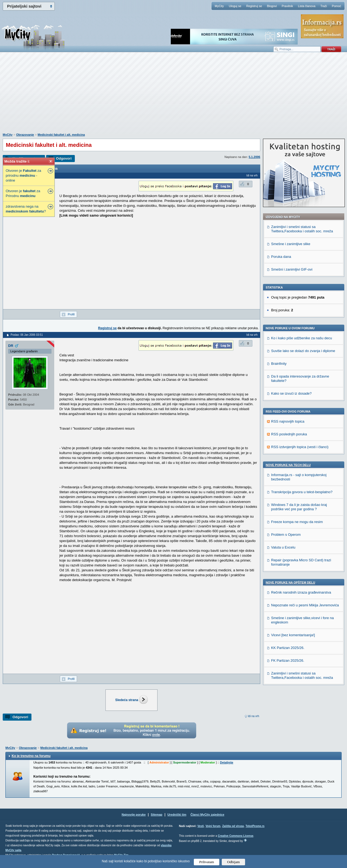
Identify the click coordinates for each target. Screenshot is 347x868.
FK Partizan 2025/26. (288, 660)
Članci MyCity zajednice (208, 815)
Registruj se (254, 6)
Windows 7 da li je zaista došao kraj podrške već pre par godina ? (299, 507)
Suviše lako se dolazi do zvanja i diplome (303, 351)
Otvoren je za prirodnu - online (23, 175)
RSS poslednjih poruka (289, 434)
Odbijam (234, 862)
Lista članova (307, 6)
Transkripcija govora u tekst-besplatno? (302, 492)
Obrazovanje (25, 135)
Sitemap (157, 815)
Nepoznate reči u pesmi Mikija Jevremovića (305, 605)
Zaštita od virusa (233, 826)
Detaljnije (226, 762)
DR (11, 346)
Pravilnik (287, 6)
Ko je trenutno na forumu (31, 756)
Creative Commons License (235, 836)
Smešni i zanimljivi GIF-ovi (292, 269)
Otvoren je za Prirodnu (23, 193)
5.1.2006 (254, 157)
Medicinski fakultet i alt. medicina (61, 135)
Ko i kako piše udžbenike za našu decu (302, 338)
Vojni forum (213, 826)
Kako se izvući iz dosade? (291, 393)
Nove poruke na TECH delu (288, 465)
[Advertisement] (173, 95)
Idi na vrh (253, 716)
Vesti (200, 826)
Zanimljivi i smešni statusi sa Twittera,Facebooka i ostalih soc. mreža (302, 229)
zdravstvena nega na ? (26, 209)
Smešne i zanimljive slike (291, 244)
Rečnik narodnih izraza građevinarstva (301, 592)
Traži (324, 6)
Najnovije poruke (134, 815)
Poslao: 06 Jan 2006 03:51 (27, 335)
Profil (71, 314)
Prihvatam (207, 862)
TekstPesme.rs (255, 826)
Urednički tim (177, 815)
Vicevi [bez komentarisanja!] (293, 635)
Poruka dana (281, 257)
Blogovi (272, 6)
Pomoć (336, 6)
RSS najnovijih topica (288, 421)
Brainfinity (279, 364)
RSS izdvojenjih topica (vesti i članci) (300, 447)
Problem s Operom (286, 535)
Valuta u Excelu (283, 547)
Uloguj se (235, 6)
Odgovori (64, 158)
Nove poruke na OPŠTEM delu (290, 582)
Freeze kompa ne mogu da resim (297, 522)
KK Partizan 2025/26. (288, 648)
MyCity (219, 6)
